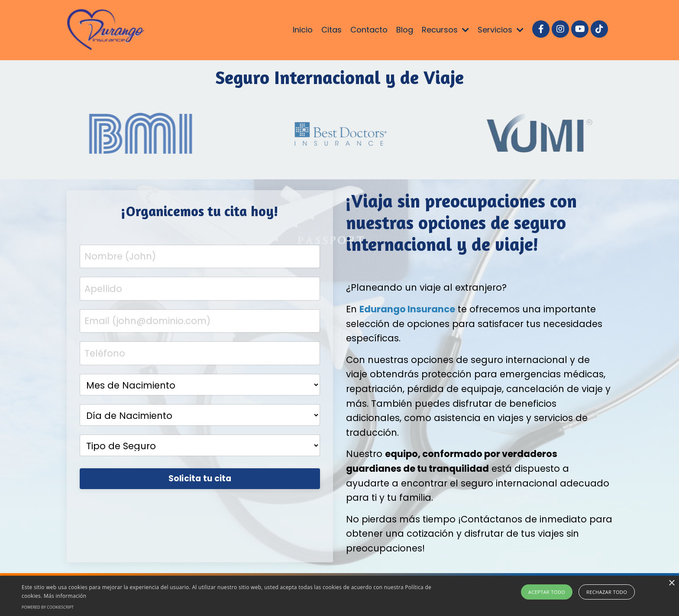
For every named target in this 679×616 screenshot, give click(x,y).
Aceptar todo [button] (547, 592)
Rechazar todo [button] (607, 592)
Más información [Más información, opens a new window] (65, 596)
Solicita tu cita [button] (200, 478)
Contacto (369, 30)
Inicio (303, 30)
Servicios (501, 30)
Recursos (445, 30)
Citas (331, 30)
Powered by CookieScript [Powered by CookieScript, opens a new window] (48, 607)
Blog (405, 30)
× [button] (671, 583)
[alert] (339, 596)
